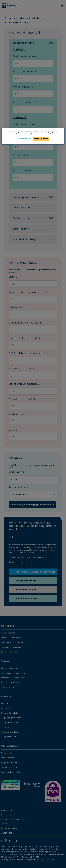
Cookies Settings (25, 139)
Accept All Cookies (41, 139)
